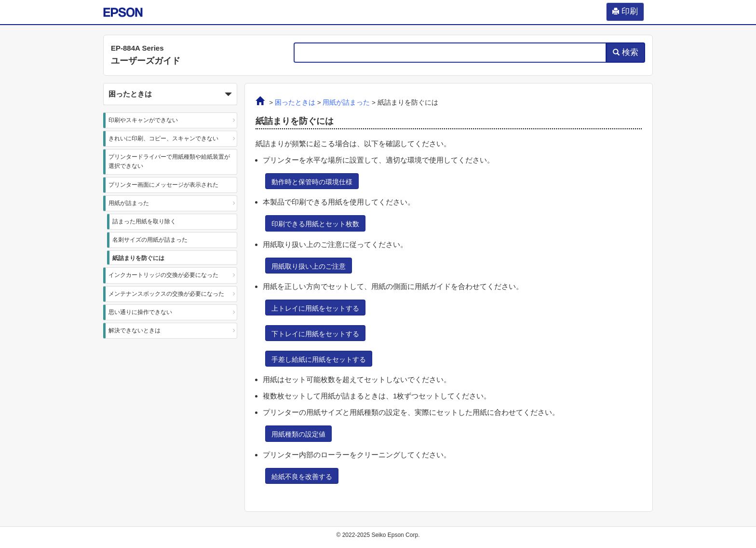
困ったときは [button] (170, 95)
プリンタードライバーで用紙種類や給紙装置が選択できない (169, 161)
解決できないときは (135, 330)
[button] (170, 94)
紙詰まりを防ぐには (138, 258)
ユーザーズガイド (146, 61)
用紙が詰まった (129, 203)
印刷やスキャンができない (143, 120)
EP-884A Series (137, 48)
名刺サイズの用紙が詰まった (150, 240)
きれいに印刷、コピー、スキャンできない (163, 138)
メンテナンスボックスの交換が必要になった (166, 294)
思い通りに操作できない (140, 312)
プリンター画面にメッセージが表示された (163, 185)
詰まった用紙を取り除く (144, 221)
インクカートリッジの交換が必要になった (163, 275)
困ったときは (295, 103)
